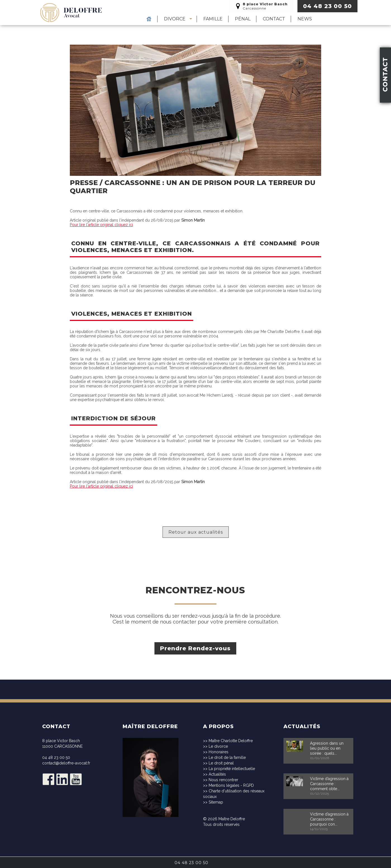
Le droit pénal (221, 763)
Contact (274, 19)
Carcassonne (261, 6)
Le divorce (218, 746)
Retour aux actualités (196, 532)
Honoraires (219, 752)
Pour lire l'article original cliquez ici (101, 225)
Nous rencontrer (223, 780)
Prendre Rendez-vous (196, 648)
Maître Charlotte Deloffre (231, 741)
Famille (213, 19)
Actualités (217, 774)
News (305, 19)
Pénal (243, 19)
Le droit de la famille (227, 757)
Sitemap (216, 802)
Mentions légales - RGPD (231, 785)
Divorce (175, 19)
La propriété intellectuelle (232, 769)
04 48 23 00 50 (327, 6)
